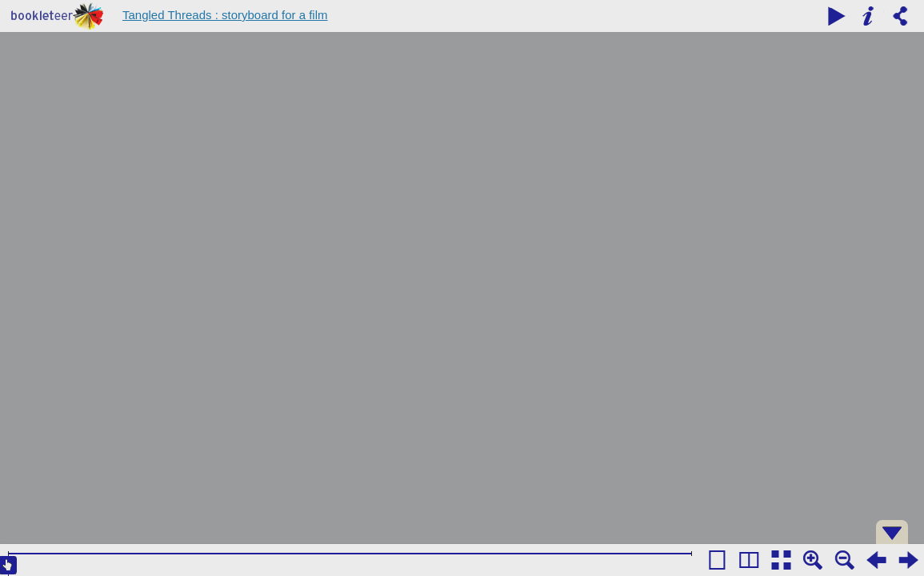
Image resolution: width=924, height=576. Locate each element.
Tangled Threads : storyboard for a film (225, 15)
